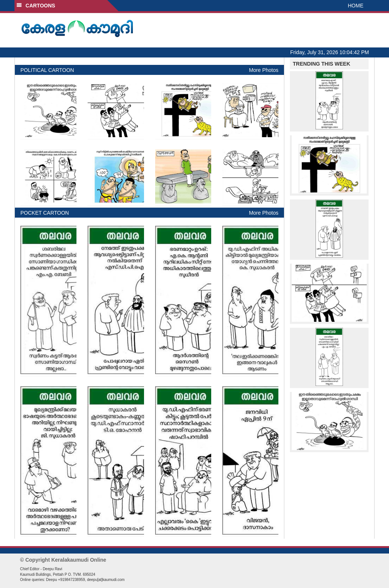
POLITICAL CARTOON (47, 70)
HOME (356, 6)
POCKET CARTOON (45, 213)
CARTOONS (36, 6)
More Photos (264, 70)
